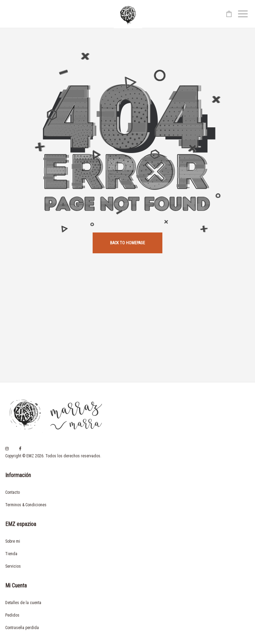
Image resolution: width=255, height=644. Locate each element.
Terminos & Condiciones (26, 505)
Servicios (13, 566)
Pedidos (12, 615)
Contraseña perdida (22, 628)
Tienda (11, 554)
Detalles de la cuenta (23, 603)
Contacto (12, 492)
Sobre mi (13, 541)
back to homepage (127, 243)
